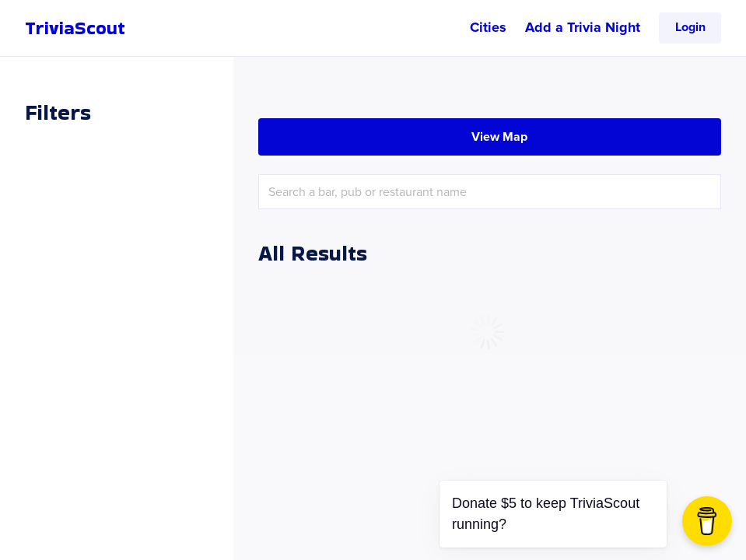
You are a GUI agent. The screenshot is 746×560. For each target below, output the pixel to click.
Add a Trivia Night (583, 27)
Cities (488, 27)
